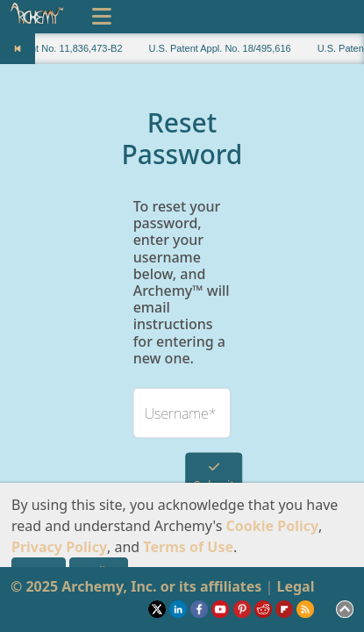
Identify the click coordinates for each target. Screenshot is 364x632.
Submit (214, 476)
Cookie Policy (273, 526)
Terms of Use (188, 547)
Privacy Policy (59, 547)
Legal (295, 586)
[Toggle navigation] (102, 17)
